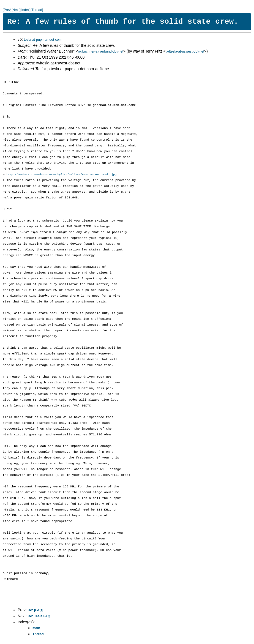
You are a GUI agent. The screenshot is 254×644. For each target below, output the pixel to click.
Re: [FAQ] (35, 610)
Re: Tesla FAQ (39, 616)
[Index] (25, 10)
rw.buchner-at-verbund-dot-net (101, 51)
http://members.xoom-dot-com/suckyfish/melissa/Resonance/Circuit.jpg (62, 175)
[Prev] (7, 10)
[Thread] (37, 10)
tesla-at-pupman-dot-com (43, 40)
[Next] (16, 10)
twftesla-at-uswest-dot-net (185, 51)
